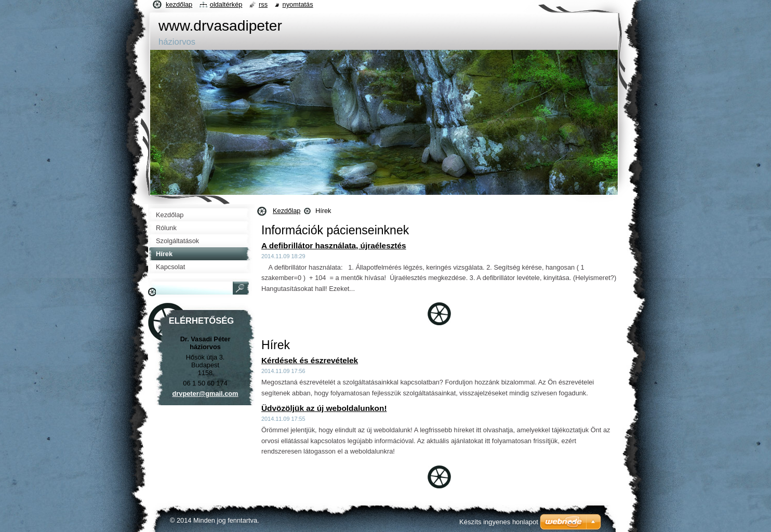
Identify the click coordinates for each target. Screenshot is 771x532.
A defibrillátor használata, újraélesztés (334, 245)
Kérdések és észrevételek (310, 360)
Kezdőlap (287, 211)
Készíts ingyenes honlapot (499, 522)
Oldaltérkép (226, 4)
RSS (263, 4)
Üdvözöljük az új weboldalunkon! (324, 408)
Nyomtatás (298, 4)
